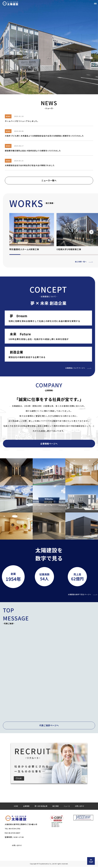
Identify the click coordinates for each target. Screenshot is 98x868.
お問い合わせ (17, 847)
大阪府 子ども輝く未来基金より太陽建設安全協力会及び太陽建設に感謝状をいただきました (44, 136)
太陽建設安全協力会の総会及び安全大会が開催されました (30, 165)
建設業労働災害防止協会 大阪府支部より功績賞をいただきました (33, 151)
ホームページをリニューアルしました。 (22, 121)
